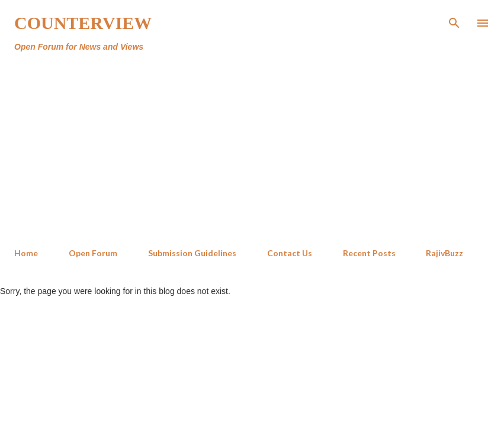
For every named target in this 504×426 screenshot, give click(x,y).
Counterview (83, 23)
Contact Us (290, 253)
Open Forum (93, 253)
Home (26, 253)
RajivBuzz (444, 253)
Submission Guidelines (192, 253)
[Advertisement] (252, 150)
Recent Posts (369, 253)
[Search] (454, 21)
